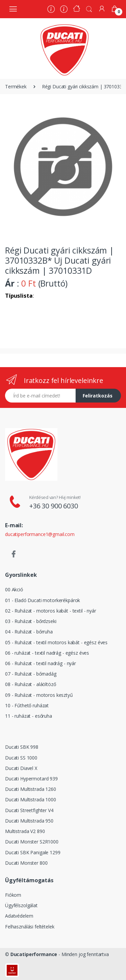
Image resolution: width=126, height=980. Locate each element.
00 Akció (14, 589)
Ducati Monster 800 (26, 863)
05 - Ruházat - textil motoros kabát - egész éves (56, 642)
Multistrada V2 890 (25, 831)
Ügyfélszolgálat (21, 905)
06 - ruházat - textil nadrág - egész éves (47, 653)
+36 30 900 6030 (54, 506)
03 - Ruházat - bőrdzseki (31, 621)
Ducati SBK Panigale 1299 (33, 852)
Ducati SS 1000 (21, 758)
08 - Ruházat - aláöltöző (31, 684)
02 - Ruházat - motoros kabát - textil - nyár (51, 611)
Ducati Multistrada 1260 (31, 789)
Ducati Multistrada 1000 (31, 799)
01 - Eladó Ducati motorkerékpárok (43, 600)
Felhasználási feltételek (30, 927)
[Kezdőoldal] (77, 9)
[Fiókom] (102, 9)
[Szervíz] (64, 10)
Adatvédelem (19, 916)
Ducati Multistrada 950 (29, 821)
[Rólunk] (51, 10)
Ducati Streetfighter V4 (29, 810)
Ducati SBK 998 (22, 747)
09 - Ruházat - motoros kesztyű (39, 695)
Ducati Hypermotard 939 (31, 779)
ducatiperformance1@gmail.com (40, 534)
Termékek (16, 86)
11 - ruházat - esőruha (29, 716)
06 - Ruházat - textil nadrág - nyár (40, 663)
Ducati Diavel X (21, 768)
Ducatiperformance (34, 954)
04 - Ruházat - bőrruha (29, 632)
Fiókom (13, 895)
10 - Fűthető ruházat (27, 705)
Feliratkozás (98, 396)
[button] (89, 8)
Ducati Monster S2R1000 (32, 842)
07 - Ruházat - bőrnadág (31, 674)
